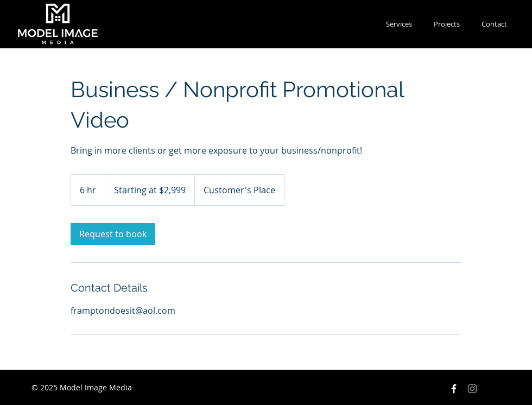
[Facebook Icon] (454, 389)
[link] (113, 234)
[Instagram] (472, 389)
